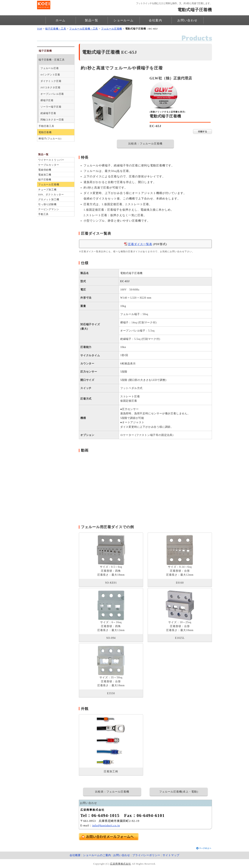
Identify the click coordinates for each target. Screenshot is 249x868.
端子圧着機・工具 (56, 29)
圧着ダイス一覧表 (140, 244)
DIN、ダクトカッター (51, 194)
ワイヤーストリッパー (51, 160)
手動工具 (43, 214)
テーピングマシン (49, 209)
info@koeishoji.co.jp (106, 825)
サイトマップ (171, 855)
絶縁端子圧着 (48, 113)
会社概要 (75, 855)
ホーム (61, 20)
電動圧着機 (45, 132)
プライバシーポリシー (146, 855)
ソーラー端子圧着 (51, 107)
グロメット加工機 (49, 199)
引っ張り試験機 (47, 204)
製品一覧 (92, 20)
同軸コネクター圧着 (52, 120)
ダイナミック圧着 (51, 81)
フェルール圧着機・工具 (84, 29)
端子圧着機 (45, 180)
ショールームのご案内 (97, 855)
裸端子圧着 (47, 100)
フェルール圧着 (50, 68)
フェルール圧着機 (112, 29)
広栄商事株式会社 (120, 864)
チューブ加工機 (47, 190)
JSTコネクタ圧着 (50, 87)
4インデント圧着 (50, 75)
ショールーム (124, 20)
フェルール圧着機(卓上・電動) (179, 792)
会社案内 (156, 20)
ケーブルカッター (49, 165)
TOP (40, 29)
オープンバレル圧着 (52, 94)
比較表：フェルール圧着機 (145, 144)
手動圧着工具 (46, 126)
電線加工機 (45, 175)
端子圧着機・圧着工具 (52, 60)
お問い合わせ (187, 20)
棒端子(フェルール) (50, 139)
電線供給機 (45, 170)
